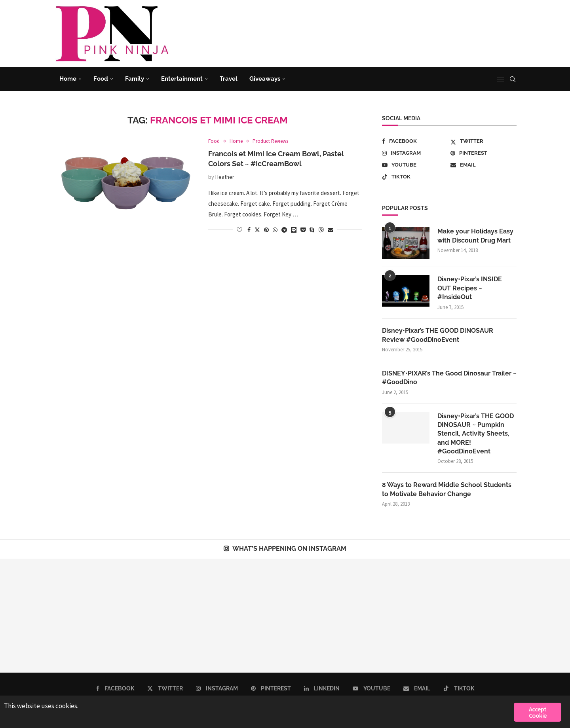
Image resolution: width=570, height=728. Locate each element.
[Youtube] (415, 165)
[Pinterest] (484, 153)
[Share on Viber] (321, 230)
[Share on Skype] (312, 230)
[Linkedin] (322, 688)
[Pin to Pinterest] (266, 230)
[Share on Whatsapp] (275, 230)
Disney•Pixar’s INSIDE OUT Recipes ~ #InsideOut (470, 288)
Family (135, 79)
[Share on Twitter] (257, 230)
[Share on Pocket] (303, 230)
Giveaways (265, 79)
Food (101, 79)
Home (68, 79)
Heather (225, 177)
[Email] (484, 165)
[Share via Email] (331, 230)
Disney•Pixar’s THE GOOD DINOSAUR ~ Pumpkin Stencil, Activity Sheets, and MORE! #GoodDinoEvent (476, 434)
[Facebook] (415, 141)
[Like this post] (239, 230)
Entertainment (182, 79)
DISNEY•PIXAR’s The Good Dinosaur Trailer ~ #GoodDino (449, 378)
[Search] (513, 79)
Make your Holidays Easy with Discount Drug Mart (475, 236)
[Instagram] (415, 153)
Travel (229, 79)
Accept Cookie (538, 712)
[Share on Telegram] (284, 230)
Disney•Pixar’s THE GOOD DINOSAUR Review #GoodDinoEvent (438, 335)
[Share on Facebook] (249, 230)
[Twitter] (484, 141)
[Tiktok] (415, 177)
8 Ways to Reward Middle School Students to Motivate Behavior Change (447, 489)
